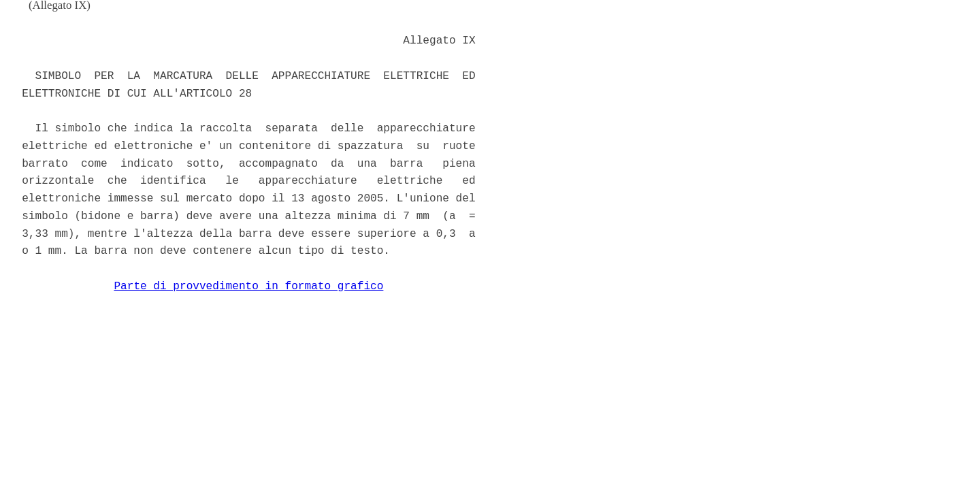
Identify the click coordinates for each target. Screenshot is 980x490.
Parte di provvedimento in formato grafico (248, 287)
